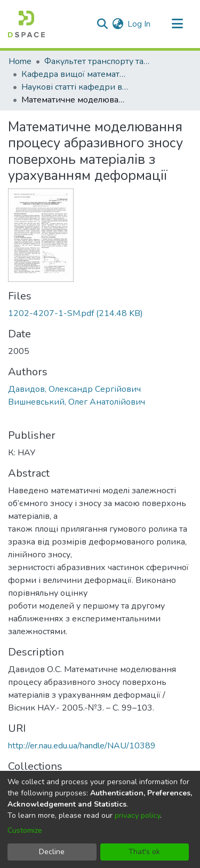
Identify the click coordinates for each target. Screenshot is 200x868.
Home (20, 61)
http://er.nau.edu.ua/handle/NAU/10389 (82, 746)
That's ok (144, 852)
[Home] (26, 24)
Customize (25, 830)
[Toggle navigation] (177, 24)
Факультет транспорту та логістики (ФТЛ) (98, 61)
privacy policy (137, 815)
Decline (52, 852)
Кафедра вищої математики (75, 74)
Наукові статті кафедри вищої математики (75, 87)
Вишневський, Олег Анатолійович (77, 402)
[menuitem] (118, 24)
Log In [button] (139, 24)
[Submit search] (102, 24)
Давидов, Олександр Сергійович (74, 389)
